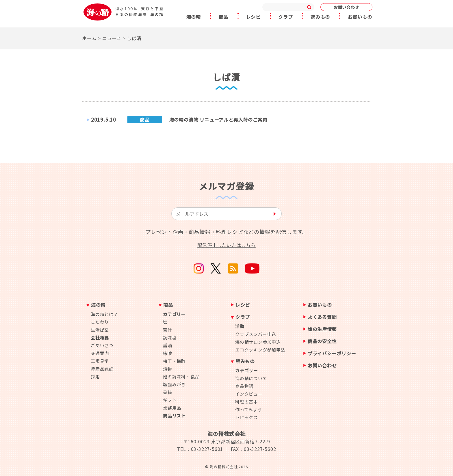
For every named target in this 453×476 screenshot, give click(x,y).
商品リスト (174, 415)
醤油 (168, 345)
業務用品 (172, 408)
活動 (240, 326)
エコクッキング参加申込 (260, 350)
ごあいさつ (102, 345)
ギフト (170, 400)
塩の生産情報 (322, 329)
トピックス (247, 417)
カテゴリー (174, 314)
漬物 (168, 369)
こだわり (100, 322)
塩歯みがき (174, 384)
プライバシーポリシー (332, 354)
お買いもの (361, 17)
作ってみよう (249, 409)
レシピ (253, 17)
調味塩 (170, 338)
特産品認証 (102, 369)
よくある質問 (322, 317)
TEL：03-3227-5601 (200, 449)
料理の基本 (247, 402)
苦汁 (168, 330)
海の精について (251, 378)
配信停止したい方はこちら (226, 245)
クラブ (286, 17)
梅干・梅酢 (174, 361)
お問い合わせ (347, 7)
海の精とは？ (104, 314)
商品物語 (244, 386)
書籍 (168, 392)
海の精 (192, 17)
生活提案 (100, 330)
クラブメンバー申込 (256, 334)
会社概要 (100, 338)
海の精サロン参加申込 (258, 342)
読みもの (321, 17)
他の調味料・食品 (181, 376)
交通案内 (100, 353)
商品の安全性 (322, 342)
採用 (95, 376)
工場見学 (100, 361)
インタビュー (249, 394)
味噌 (168, 353)
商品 (223, 17)
